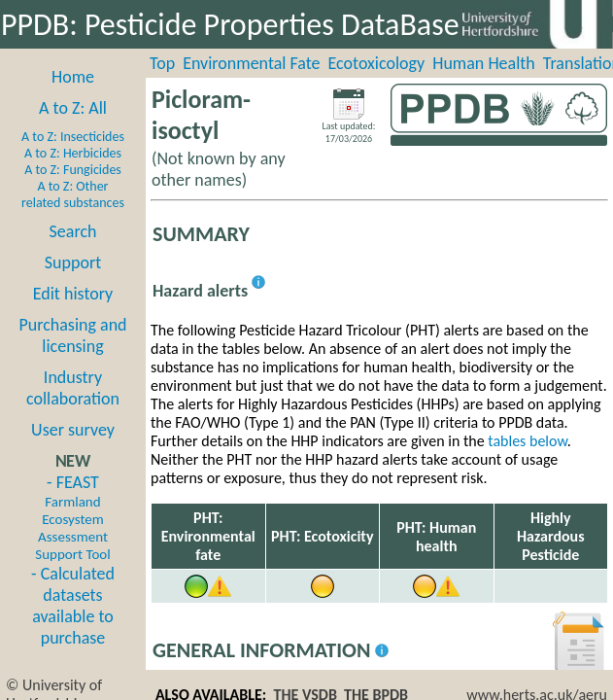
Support (73, 262)
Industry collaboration (73, 388)
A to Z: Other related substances (73, 194)
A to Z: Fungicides (73, 170)
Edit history (73, 294)
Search (73, 231)
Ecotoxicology (377, 63)
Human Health (484, 63)
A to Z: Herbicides (73, 153)
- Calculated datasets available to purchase (73, 606)
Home (73, 77)
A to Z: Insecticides (73, 137)
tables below (528, 441)
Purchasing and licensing (72, 335)
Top (162, 63)
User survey (73, 430)
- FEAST (72, 517)
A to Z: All (73, 108)
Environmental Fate (251, 63)
